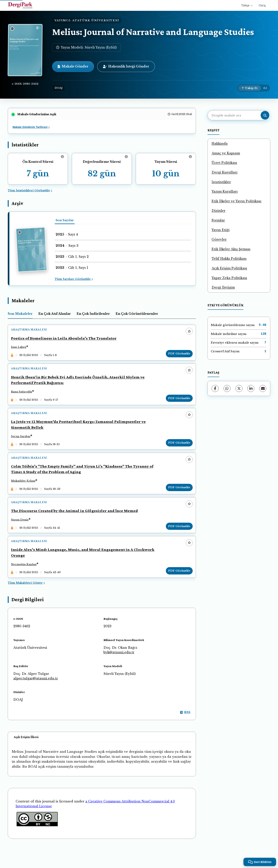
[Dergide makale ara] (238, 115)
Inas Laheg (20, 349)
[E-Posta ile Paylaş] (263, 388)
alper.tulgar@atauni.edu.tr (36, 700)
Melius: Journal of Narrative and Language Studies (153, 32)
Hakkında (220, 143)
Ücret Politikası (224, 163)
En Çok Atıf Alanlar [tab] (55, 314)
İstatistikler (221, 182)
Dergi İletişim (223, 287)
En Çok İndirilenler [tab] (93, 314)
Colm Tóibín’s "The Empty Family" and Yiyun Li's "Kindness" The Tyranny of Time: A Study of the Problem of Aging (84, 481)
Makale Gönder (73, 66)
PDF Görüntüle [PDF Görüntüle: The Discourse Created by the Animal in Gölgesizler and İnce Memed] (178, 542)
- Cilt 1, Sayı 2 (72, 257)
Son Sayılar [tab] (65, 220)
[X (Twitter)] (239, 388)
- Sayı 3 (67, 246)
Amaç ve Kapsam (226, 153)
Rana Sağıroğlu (23, 397)
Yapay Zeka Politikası (229, 278)
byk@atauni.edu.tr (119, 674)
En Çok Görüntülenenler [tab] (137, 314)
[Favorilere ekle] (187, 333)
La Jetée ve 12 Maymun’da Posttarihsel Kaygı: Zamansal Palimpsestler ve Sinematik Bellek (80, 433)
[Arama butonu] (265, 115)
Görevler (219, 239)
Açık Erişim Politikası (229, 268)
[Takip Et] (250, 88)
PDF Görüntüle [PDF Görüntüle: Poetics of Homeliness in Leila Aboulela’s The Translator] (178, 355)
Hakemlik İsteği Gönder (126, 66)
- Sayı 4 (67, 234)
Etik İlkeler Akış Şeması (231, 249)
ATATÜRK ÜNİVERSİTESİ (96, 20)
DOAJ (59, 88)
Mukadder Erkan (25, 493)
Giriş (262, 5)
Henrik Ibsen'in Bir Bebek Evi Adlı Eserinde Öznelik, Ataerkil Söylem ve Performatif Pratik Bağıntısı (80, 385)
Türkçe (247, 5)
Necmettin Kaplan (25, 584)
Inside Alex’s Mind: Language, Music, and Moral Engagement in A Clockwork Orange (84, 572)
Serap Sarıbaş (22, 445)
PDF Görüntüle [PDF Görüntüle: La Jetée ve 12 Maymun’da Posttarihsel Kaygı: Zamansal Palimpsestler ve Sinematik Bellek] (178, 452)
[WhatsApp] (227, 388)
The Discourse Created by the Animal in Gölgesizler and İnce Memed (76, 527)
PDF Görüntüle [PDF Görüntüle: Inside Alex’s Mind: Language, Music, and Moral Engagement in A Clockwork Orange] (178, 590)
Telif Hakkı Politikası (229, 259)
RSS (185, 734)
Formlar (218, 220)
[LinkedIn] (251, 388)
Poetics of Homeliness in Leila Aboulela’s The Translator (66, 340)
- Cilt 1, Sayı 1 (72, 268)
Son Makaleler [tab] (20, 314)
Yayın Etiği (221, 230)
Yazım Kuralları (225, 191)
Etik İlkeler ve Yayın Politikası (236, 201)
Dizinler (219, 211)
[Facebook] (215, 388)
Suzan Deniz (22, 536)
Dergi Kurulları (225, 172)
